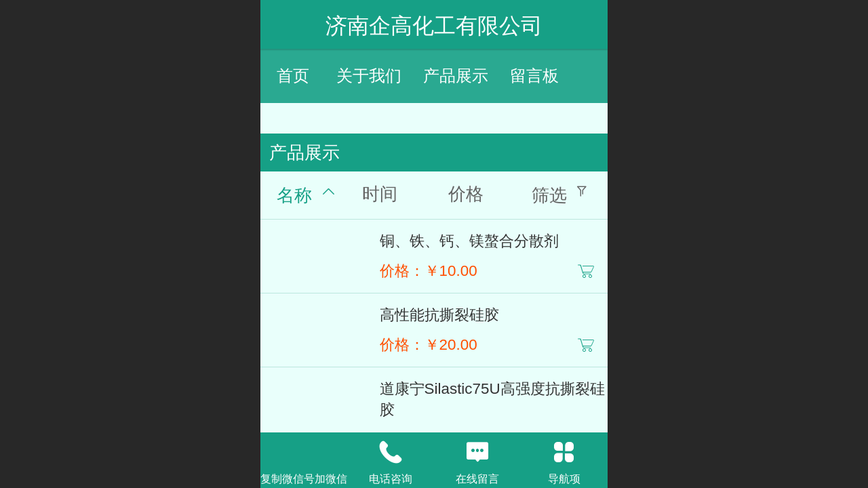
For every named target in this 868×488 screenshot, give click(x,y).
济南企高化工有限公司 (434, 26)
